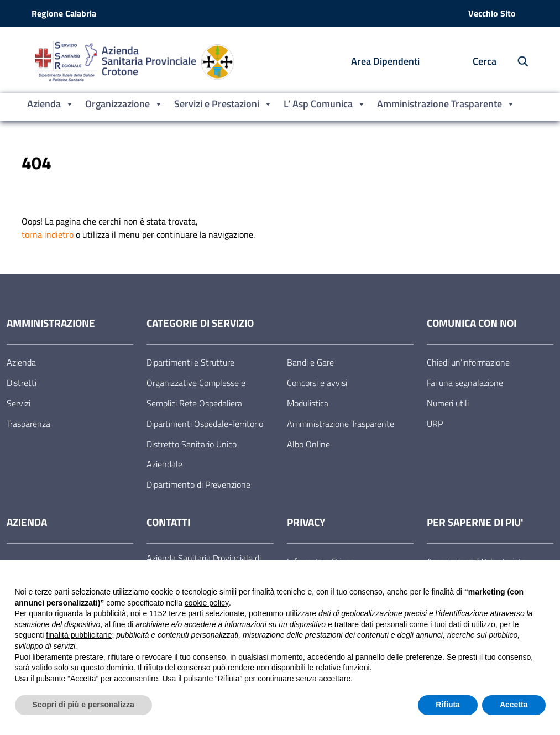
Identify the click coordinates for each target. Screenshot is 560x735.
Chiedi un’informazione (468, 362)
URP (435, 424)
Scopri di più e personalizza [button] (83, 705)
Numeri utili (448, 403)
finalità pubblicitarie (79, 635)
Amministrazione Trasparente (446, 104)
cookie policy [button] (207, 603)
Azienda (51, 104)
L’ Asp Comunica (325, 104)
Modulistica (308, 403)
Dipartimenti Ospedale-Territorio (205, 424)
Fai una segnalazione (465, 383)
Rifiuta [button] (448, 705)
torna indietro (48, 234)
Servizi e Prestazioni (223, 104)
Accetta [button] (514, 705)
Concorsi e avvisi (317, 383)
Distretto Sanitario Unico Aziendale (192, 454)
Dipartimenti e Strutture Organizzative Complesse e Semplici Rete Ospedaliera (196, 383)
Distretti (22, 383)
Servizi (19, 403)
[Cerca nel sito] (517, 62)
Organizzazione (124, 104)
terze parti (186, 613)
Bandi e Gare (310, 362)
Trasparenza (28, 424)
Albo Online (308, 444)
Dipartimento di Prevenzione (198, 484)
